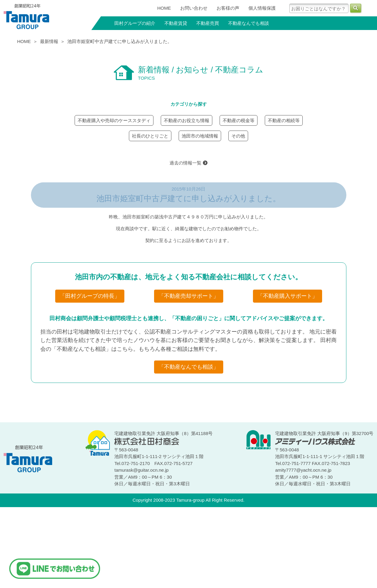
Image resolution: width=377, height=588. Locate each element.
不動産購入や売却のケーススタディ (114, 120)
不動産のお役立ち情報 (187, 120)
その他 (238, 136)
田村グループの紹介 (135, 23)
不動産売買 (208, 23)
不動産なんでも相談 (249, 23)
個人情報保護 (262, 8)
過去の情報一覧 (188, 163)
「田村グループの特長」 (90, 296)
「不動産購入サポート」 (288, 296)
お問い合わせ (194, 8)
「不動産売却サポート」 (189, 296)
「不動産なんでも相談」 (189, 367)
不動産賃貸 (176, 23)
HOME (164, 8)
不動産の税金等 (239, 120)
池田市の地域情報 (200, 136)
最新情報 (49, 41)
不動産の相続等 (284, 120)
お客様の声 (228, 8)
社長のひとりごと (150, 136)
